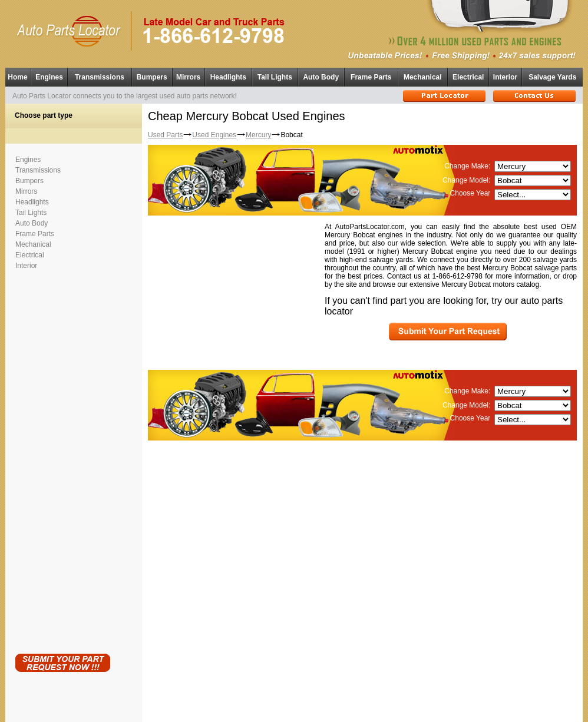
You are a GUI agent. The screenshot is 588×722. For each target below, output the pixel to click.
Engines (49, 77)
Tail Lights (275, 77)
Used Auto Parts (269, 704)
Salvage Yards (552, 77)
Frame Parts (371, 77)
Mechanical (423, 77)
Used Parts (165, 135)
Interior (505, 77)
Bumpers (152, 77)
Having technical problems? (294, 717)
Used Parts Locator (347, 711)
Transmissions (100, 77)
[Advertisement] (62, 459)
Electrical (468, 77)
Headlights (228, 77)
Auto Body (321, 77)
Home (17, 77)
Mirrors (188, 77)
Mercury (258, 135)
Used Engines (214, 135)
